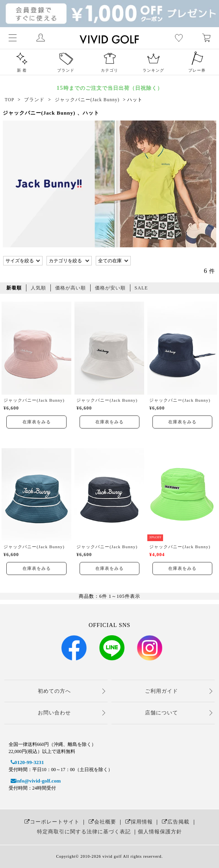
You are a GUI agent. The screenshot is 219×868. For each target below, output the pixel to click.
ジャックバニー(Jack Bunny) (34, 400)
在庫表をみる (37, 422)
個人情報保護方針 (160, 832)
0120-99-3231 (26, 762)
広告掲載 (175, 822)
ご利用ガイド (161, 691)
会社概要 (101, 822)
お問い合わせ (54, 713)
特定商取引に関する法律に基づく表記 (84, 832)
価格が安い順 (110, 288)
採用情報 (138, 822)
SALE (141, 288)
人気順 (38, 288)
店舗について (161, 713)
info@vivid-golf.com (35, 781)
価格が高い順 (71, 288)
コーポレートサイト (51, 822)
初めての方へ (54, 691)
